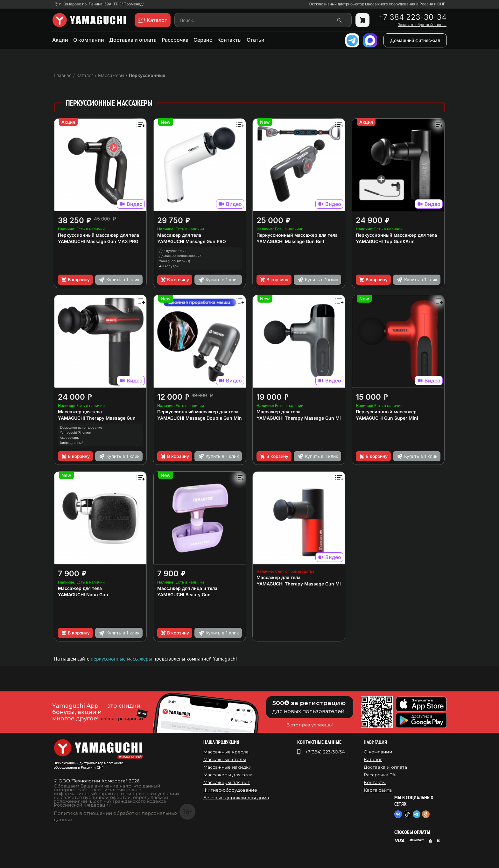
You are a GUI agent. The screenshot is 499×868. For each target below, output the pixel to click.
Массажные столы (225, 759)
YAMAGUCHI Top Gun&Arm (385, 241)
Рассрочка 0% (380, 775)
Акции (60, 40)
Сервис (203, 40)
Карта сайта (378, 790)
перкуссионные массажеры (121, 659)
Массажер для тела (179, 235)
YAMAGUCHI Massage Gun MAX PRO (98, 241)
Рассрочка (175, 40)
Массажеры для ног (227, 782)
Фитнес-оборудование (230, 790)
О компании (89, 40)
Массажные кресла (226, 752)
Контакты (229, 40)
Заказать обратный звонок (422, 25)
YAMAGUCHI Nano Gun (83, 595)
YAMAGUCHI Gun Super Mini (387, 418)
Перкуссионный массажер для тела (98, 235)
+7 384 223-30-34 (412, 17)
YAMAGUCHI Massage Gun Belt (290, 241)
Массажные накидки (228, 767)
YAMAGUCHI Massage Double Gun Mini (200, 418)
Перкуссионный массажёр (386, 412)
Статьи (256, 40)
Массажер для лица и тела (187, 588)
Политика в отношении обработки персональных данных (116, 816)
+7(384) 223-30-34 (325, 752)
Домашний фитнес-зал (415, 40)
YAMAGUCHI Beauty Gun (184, 595)
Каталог (373, 759)
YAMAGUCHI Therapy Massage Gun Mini (301, 584)
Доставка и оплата (133, 40)
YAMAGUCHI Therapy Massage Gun (97, 418)
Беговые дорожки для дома (236, 798)
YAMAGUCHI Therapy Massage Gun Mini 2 (303, 418)
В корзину (75, 280)
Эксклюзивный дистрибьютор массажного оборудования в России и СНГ (377, 4)
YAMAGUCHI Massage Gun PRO (192, 241)
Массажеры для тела (228, 775)
